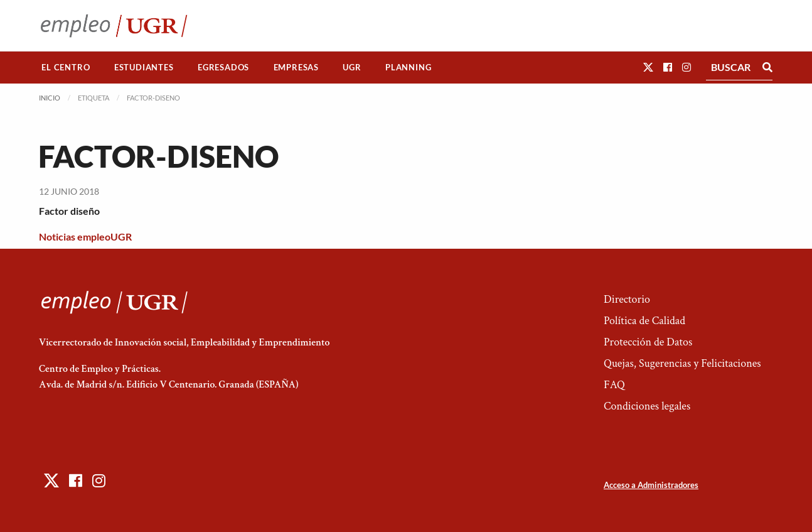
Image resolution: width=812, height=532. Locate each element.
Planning (408, 67)
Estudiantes (144, 67)
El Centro (66, 67)
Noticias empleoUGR (85, 236)
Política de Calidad (644, 321)
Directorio (627, 299)
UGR (352, 67)
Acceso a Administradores (651, 485)
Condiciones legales (647, 406)
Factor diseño (69, 211)
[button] (648, 67)
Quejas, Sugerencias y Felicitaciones (682, 363)
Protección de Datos (648, 342)
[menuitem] (66, 68)
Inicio (50, 98)
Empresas (296, 67)
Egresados (223, 67)
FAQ (614, 385)
